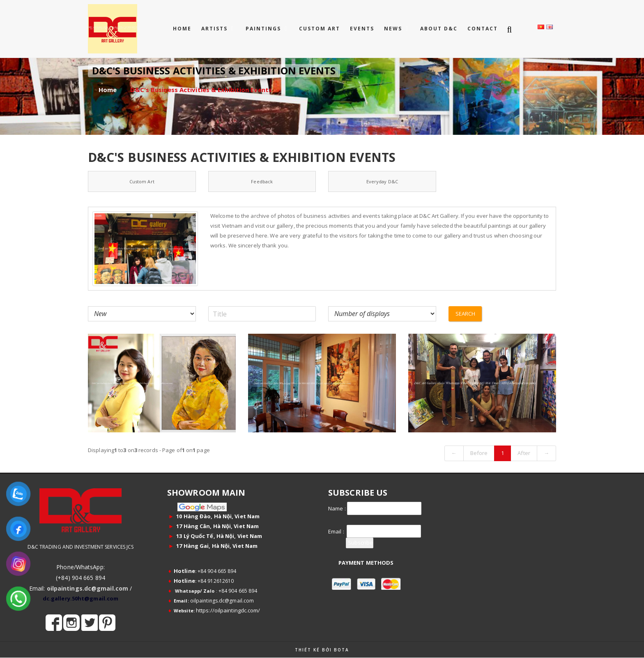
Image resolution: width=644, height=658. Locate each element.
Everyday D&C (382, 181)
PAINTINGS (264, 29)
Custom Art (142, 181)
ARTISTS (215, 29)
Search (466, 314)
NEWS (394, 29)
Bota (342, 650)
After (524, 453)
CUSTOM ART (320, 29)
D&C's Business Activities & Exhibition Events (201, 90)
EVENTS (362, 29)
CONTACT (483, 29)
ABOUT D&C (439, 29)
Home (182, 29)
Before (479, 453)
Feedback (262, 181)
